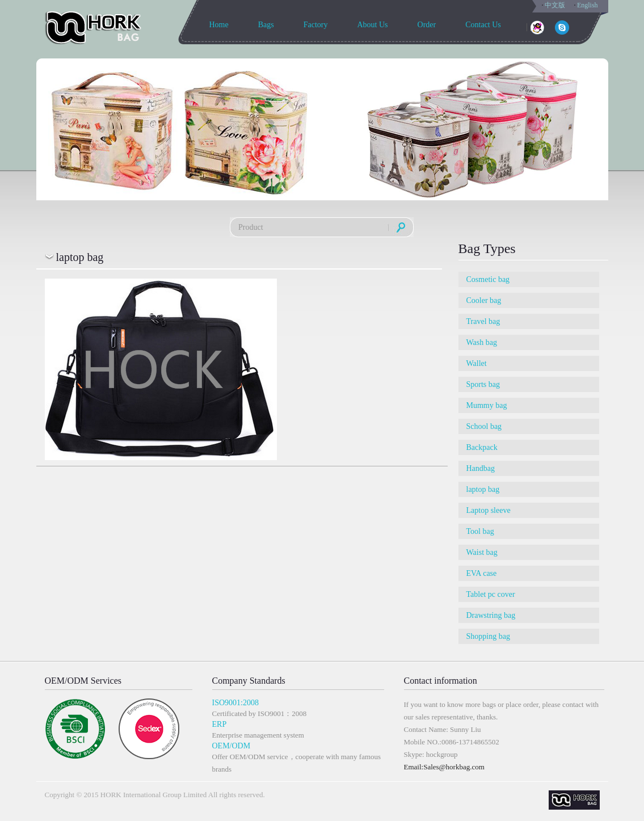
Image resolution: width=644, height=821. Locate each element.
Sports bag (483, 384)
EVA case (482, 573)
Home (219, 25)
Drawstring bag (491, 615)
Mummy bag (487, 405)
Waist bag (482, 552)
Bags (266, 25)
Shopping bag (488, 636)
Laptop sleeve (489, 510)
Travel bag (483, 321)
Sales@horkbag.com (454, 767)
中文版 (555, 5)
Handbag (481, 468)
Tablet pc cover (491, 594)
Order (427, 25)
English (588, 5)
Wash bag (482, 342)
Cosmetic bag (488, 279)
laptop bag (483, 489)
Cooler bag (484, 300)
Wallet (477, 363)
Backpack (482, 447)
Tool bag (480, 531)
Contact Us (483, 25)
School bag (484, 426)
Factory (316, 25)
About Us (372, 25)
